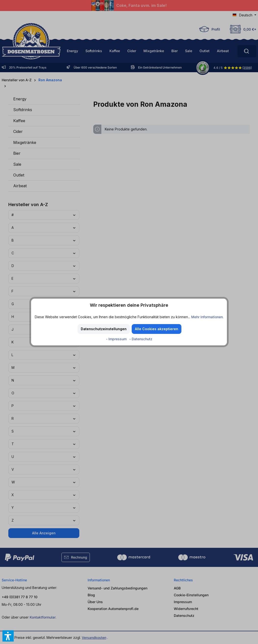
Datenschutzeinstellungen (104, 329)
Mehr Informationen (207, 317)
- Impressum (117, 339)
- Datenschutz (141, 339)
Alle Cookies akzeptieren (157, 329)
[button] (8, 636)
